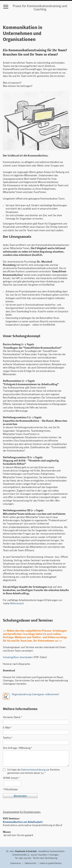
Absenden (20, 796)
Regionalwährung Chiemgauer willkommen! (36, 695)
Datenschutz (31, 863)
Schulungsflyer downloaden (18, 657)
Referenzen (17, 604)
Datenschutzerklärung (33, 770)
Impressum (16, 863)
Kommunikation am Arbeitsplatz (23, 822)
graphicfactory (55, 863)
